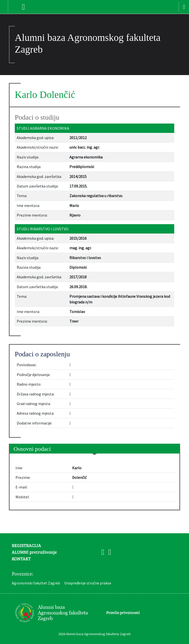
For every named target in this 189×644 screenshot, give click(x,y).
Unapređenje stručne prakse (88, 583)
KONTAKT (21, 559)
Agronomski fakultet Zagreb (36, 583)
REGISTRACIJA (26, 545)
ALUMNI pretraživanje (34, 552)
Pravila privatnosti (123, 612)
